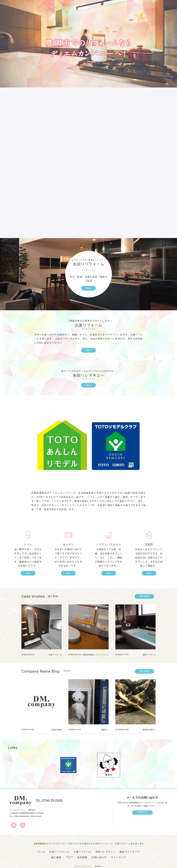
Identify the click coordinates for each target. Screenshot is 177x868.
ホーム (41, 852)
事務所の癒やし (149, 730)
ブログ (69, 857)
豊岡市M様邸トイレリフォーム (96, 655)
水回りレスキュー (105, 852)
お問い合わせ (99, 857)
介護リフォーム (82, 852)
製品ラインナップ (130, 852)
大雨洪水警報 (56, 730)
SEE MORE (144, 596)
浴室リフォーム (55, 655)
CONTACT (142, 812)
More (89, 288)
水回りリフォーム (59, 852)
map (41, 813)
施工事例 (56, 857)
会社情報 (82, 857)
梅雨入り (105, 730)
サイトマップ (118, 857)
